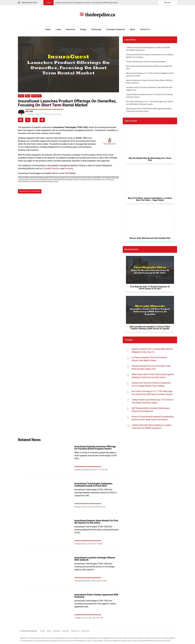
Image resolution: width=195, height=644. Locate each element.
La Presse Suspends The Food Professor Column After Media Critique (149, 359)
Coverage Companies (116, 29)
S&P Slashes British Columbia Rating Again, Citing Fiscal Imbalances (151, 410)
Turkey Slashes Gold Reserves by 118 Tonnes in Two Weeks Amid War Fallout (152, 401)
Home (48, 29)
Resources (71, 29)
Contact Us (145, 29)
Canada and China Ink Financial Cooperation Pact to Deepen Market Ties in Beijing (151, 384)
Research (57, 631)
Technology (96, 29)
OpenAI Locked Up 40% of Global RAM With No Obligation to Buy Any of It (152, 351)
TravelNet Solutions (51, 168)
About (132, 29)
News (28, 96)
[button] (21, 120)
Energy (83, 29)
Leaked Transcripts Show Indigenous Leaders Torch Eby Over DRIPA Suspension (151, 427)
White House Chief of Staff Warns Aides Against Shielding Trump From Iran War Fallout (153, 376)
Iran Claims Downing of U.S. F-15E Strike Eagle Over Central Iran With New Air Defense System (152, 393)
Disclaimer (85, 631)
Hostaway (69, 168)
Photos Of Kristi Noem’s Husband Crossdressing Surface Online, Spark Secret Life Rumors (153, 418)
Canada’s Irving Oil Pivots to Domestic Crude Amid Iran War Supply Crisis (151, 367)
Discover (66, 631)
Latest (58, 29)
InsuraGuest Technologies (30, 191)
